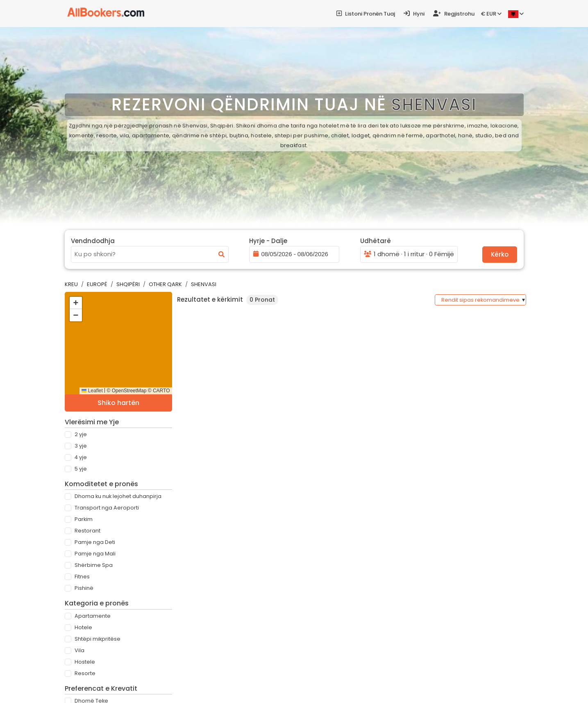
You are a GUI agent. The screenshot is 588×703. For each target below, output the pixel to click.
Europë (97, 284)
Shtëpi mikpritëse (98, 639)
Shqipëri (128, 284)
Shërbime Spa (94, 565)
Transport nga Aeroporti (107, 508)
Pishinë (84, 588)
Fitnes (82, 577)
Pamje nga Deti (95, 542)
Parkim (84, 519)
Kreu (71, 284)
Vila (79, 650)
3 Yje (81, 446)
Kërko (500, 254)
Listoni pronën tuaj (366, 14)
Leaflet (92, 391)
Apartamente (93, 616)
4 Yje (81, 457)
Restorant (87, 531)
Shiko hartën (118, 403)
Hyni (414, 14)
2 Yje (81, 434)
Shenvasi (204, 284)
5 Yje (81, 469)
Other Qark (165, 284)
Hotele (83, 627)
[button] (76, 303)
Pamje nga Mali (95, 554)
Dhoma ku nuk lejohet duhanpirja (118, 496)
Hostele (85, 662)
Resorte (85, 673)
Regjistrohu (454, 14)
